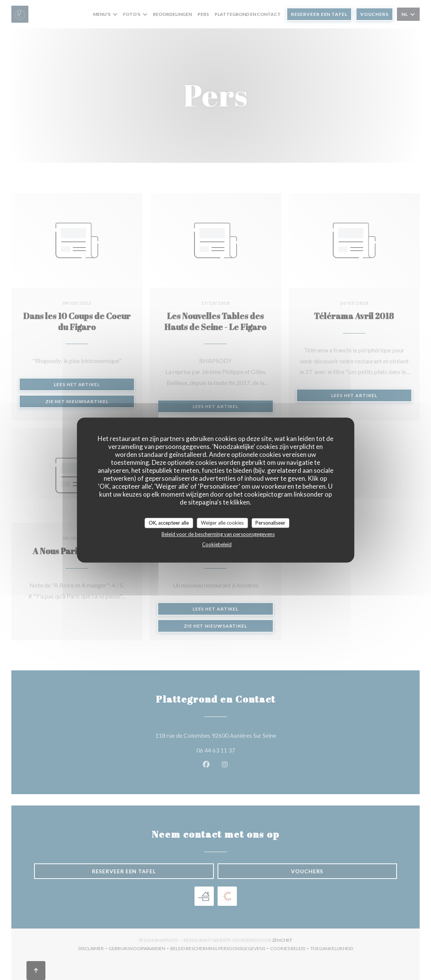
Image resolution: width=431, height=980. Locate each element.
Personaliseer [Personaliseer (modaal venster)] (270, 523)
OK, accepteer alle (169, 523)
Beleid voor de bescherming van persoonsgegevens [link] (218, 534)
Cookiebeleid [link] (217, 544)
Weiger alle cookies (222, 523)
